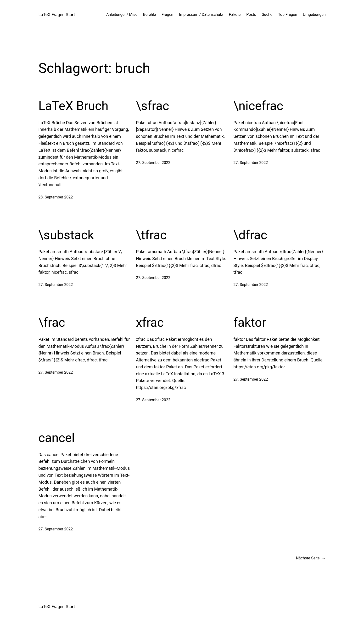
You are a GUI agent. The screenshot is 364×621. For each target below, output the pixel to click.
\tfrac (151, 235)
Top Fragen (288, 15)
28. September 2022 (56, 197)
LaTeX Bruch (73, 106)
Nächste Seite (311, 558)
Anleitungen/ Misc (122, 15)
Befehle (150, 15)
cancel (57, 438)
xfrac (150, 322)
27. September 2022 (153, 163)
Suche (267, 15)
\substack (66, 235)
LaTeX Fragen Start (57, 15)
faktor (250, 322)
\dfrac (250, 235)
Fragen (167, 15)
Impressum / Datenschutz (201, 15)
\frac (52, 322)
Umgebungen (314, 15)
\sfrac (152, 106)
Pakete (235, 15)
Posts (251, 15)
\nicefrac (258, 106)
